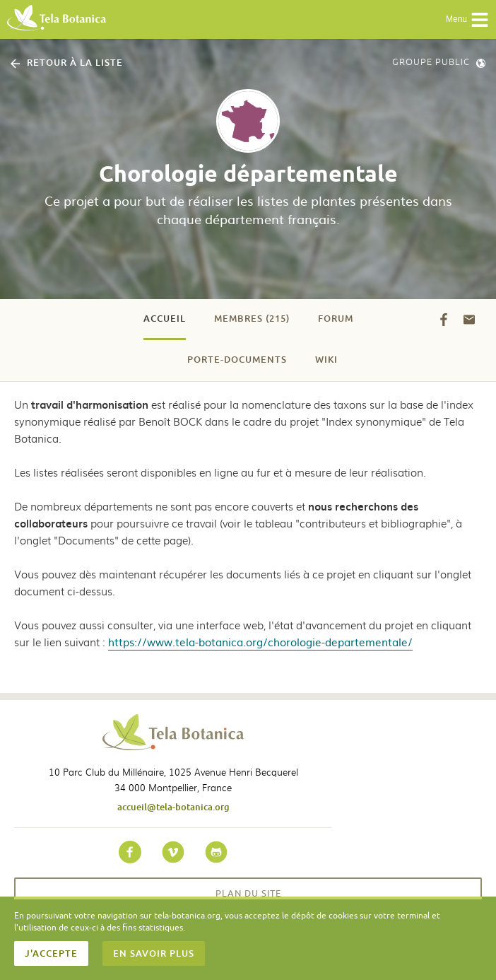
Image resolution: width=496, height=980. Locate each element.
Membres (252, 318)
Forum (336, 318)
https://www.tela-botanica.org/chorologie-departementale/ (260, 642)
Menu (467, 20)
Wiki (326, 359)
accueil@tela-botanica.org (173, 807)
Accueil (165, 318)
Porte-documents (237, 359)
